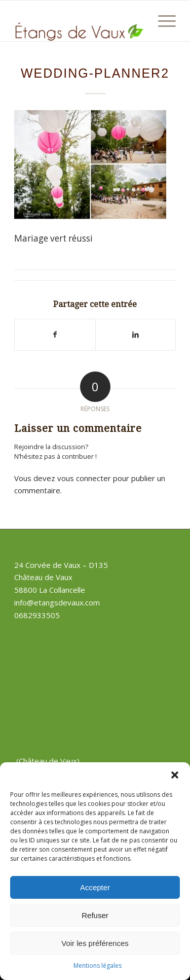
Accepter (95, 887)
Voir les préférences (95, 943)
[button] (175, 775)
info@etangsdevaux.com (57, 602)
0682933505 (37, 615)
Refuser (95, 915)
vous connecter (84, 478)
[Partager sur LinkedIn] (136, 334)
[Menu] (162, 21)
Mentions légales (98, 966)
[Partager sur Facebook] (55, 334)
